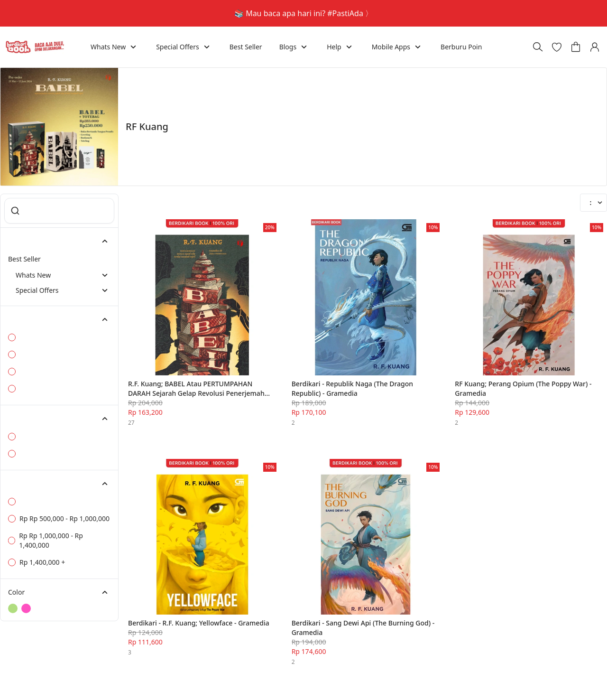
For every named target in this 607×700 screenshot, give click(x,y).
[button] (557, 40)
